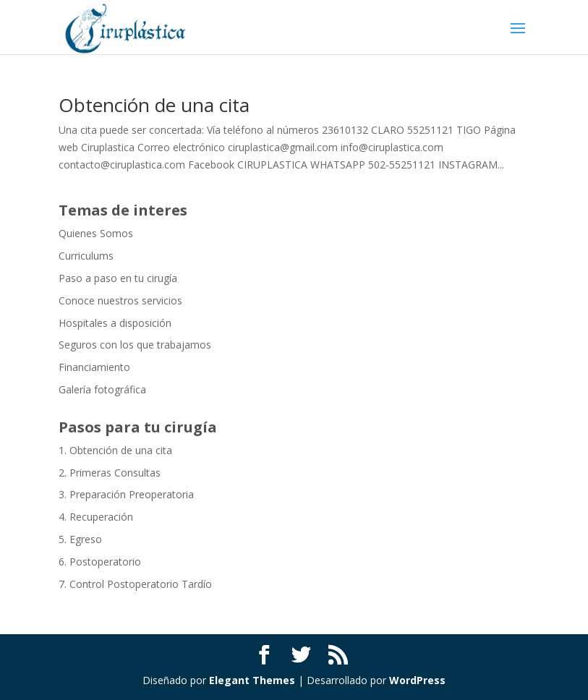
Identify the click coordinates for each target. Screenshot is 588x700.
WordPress (417, 680)
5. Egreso (80, 539)
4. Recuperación (96, 517)
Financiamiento (94, 367)
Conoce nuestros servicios (120, 300)
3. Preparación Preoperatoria (126, 494)
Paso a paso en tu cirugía (118, 278)
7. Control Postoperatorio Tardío (135, 584)
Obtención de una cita (154, 105)
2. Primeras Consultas (110, 473)
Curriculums (86, 256)
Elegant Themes (252, 680)
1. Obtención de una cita (115, 450)
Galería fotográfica (102, 389)
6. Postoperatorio (100, 562)
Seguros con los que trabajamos (135, 345)
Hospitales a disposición (115, 323)
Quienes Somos (96, 233)
